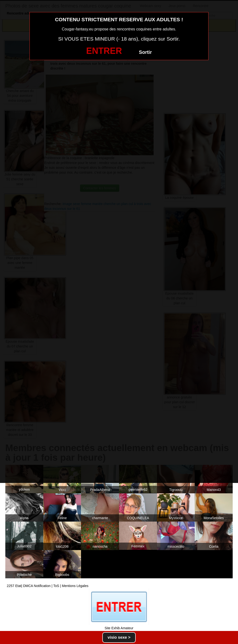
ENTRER (104, 51)
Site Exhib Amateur (119, 628)
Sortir (145, 52)
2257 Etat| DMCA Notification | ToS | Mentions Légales (48, 586)
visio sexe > (119, 637)
